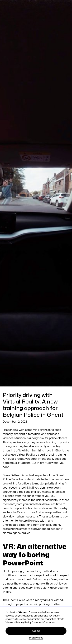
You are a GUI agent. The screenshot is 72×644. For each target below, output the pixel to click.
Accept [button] (36, 631)
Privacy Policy (23, 623)
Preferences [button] (36, 638)
